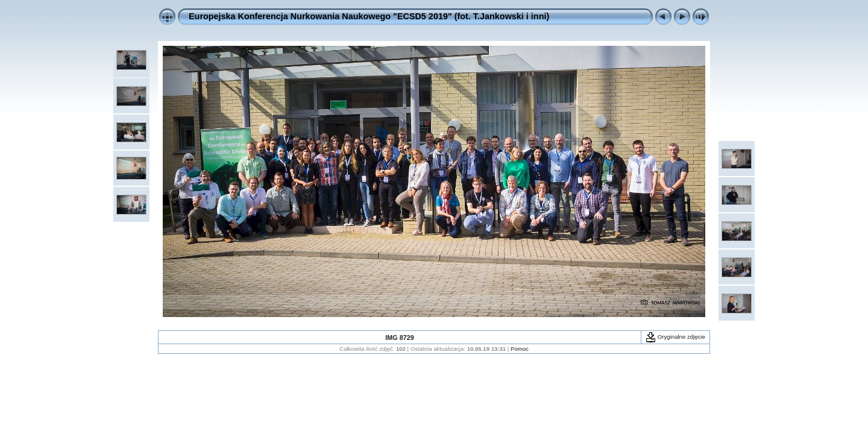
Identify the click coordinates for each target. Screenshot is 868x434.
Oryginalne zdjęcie (675, 337)
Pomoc (520, 349)
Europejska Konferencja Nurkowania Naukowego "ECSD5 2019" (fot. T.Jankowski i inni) (369, 16)
